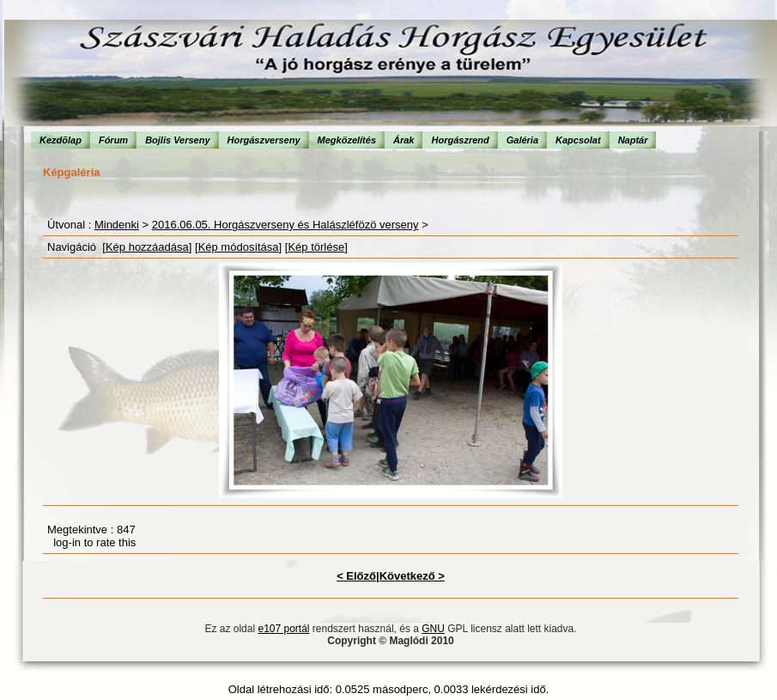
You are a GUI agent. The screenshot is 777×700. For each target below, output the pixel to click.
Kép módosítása (239, 247)
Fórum (113, 140)
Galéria (522, 140)
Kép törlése (316, 247)
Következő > (412, 576)
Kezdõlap (61, 140)
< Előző (356, 576)
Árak (404, 140)
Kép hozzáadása (147, 247)
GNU (433, 629)
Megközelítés (347, 140)
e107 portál (283, 629)
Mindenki (117, 225)
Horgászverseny (264, 140)
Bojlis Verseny (177, 140)
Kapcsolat (578, 140)
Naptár (633, 140)
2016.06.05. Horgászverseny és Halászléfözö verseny (285, 225)
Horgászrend (460, 140)
